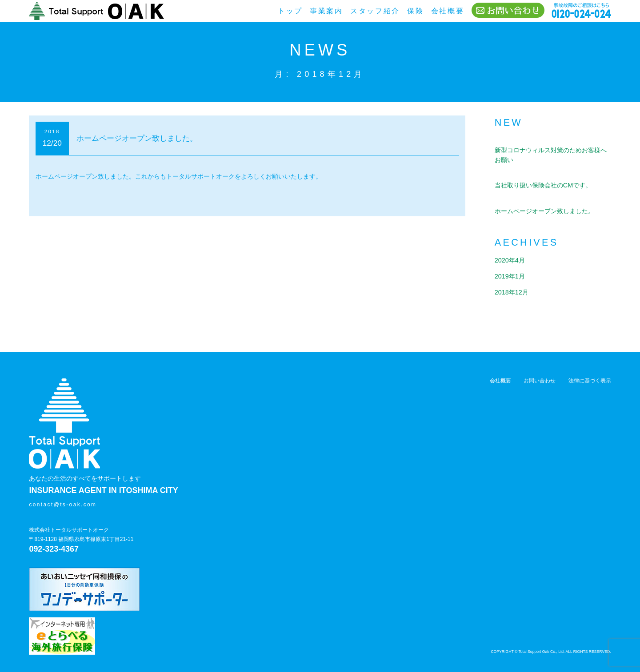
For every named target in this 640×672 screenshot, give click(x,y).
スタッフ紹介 (375, 11)
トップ (290, 11)
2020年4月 (510, 260)
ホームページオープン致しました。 (137, 138)
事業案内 (326, 11)
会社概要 (448, 11)
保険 (415, 11)
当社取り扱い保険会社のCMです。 (543, 185)
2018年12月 (512, 292)
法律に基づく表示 (590, 371)
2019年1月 (510, 276)
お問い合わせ (540, 371)
